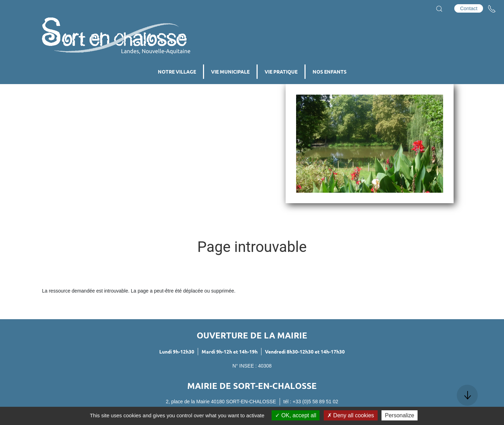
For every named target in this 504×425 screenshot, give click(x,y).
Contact (469, 8)
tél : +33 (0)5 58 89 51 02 (311, 402)
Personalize (400, 415)
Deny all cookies (351, 415)
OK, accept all (296, 415)
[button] (439, 9)
